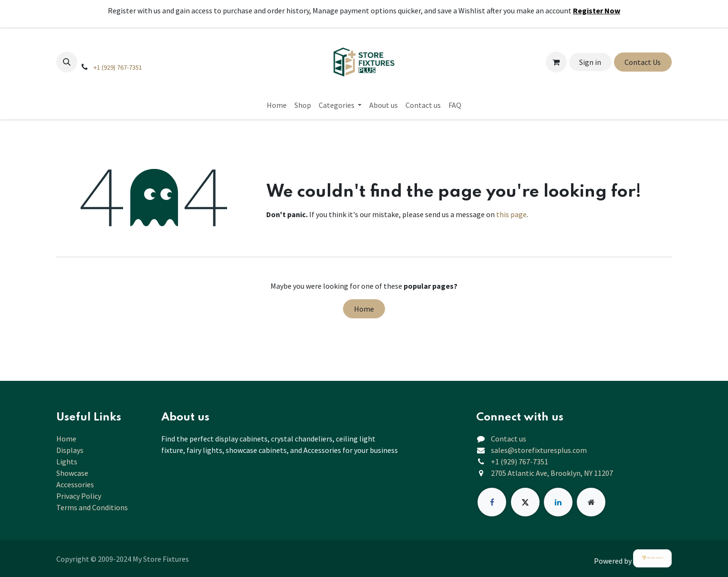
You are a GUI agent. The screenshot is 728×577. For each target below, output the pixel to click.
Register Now (597, 10)
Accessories (75, 484)
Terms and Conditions (92, 507)
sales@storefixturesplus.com (539, 450)
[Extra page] (591, 502)
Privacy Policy (79, 496)
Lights (67, 462)
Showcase (72, 473)
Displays (70, 450)
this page (511, 214)
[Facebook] (492, 502)
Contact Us (643, 62)
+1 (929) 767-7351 (118, 67)
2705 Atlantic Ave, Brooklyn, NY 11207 (552, 473)
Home (364, 309)
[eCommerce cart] (556, 62)
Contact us (509, 439)
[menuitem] (277, 105)
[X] (525, 502)
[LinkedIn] (558, 502)
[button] (67, 62)
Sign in (590, 62)
